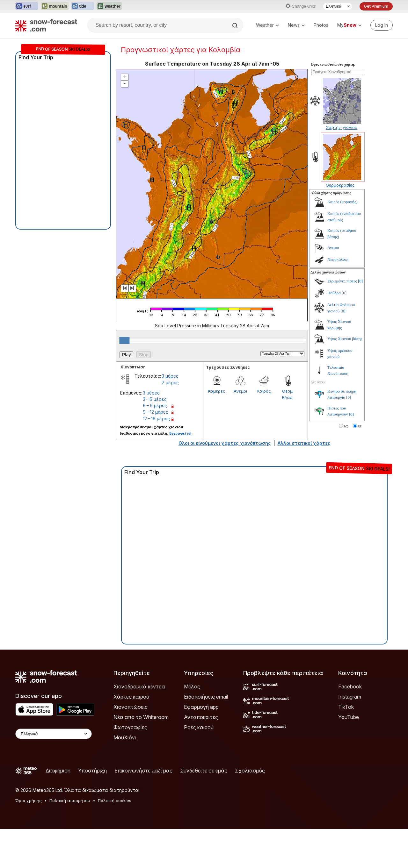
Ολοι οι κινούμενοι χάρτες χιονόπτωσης (225, 482)
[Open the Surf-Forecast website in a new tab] (27, 6)
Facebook (350, 725)
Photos (321, 25)
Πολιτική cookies (115, 839)
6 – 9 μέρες (155, 444)
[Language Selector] (338, 6)
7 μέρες (170, 421)
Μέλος (192, 725)
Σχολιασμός (250, 809)
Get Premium (376, 6)
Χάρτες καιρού (131, 736)
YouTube (349, 756)
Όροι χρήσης (29, 839)
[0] (360, 320)
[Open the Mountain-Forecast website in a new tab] (55, 6)
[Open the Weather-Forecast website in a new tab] (109, 6)
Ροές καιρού (199, 766)
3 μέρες (170, 415)
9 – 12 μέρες (156, 451)
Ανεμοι (240, 430)
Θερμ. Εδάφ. (288, 433)
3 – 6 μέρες (155, 438)
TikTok (346, 746)
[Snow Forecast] (46, 25)
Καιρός (264, 430)
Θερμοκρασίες (340, 224)
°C (346, 466)
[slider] (124, 379)
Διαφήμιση (58, 809)
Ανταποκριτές (201, 756)
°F (360, 466)
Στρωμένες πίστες (342, 320)
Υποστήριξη (92, 809)
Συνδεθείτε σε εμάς (204, 809)
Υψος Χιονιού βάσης (345, 377)
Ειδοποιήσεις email (206, 736)
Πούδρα (334, 332)
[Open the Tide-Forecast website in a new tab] (83, 6)
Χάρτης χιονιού (342, 166)
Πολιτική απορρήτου (70, 839)
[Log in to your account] (382, 25)
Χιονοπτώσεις (131, 746)
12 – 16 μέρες (156, 457)
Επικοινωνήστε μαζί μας (143, 809)
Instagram (350, 736)
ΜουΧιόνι (125, 776)
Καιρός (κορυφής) (342, 241)
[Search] (236, 25)
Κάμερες (217, 430)
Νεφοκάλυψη (339, 298)
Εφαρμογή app (201, 746)
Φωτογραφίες (130, 766)
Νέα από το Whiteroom (141, 756)
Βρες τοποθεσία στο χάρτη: (333, 103)
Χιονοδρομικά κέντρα (139, 725)
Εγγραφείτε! (180, 472)
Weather (267, 25)
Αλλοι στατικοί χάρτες (304, 482)
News (296, 25)
